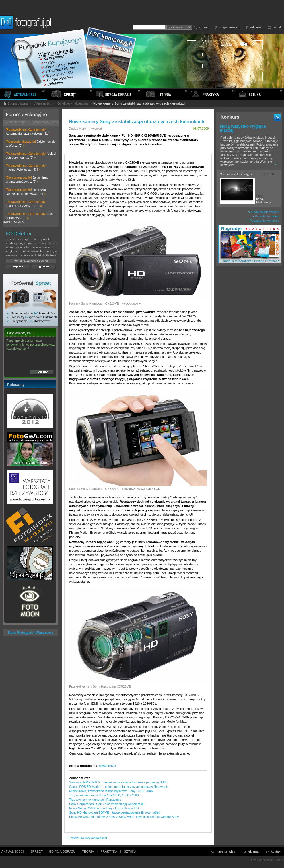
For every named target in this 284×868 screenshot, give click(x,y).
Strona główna (15, 103)
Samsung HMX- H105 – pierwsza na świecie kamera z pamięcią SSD (118, 782)
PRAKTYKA (109, 851)
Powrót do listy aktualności (86, 838)
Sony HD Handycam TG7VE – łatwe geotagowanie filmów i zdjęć (115, 812)
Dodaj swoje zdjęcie (264, 212)
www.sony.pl (108, 766)
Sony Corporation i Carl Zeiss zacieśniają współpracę (106, 804)
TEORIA (88, 851)
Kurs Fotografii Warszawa (31, 632)
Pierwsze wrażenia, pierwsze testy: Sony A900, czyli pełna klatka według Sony (124, 817)
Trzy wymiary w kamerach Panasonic (95, 800)
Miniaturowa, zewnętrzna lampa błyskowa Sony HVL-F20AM (111, 791)
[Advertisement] (249, 359)
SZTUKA (130, 851)
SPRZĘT (37, 851)
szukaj (203, 27)
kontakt (278, 27)
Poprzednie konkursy (263, 221)
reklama (256, 27)
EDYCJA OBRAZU (63, 851)
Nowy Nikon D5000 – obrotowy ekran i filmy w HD (104, 808)
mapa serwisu (230, 27)
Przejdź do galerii (265, 216)
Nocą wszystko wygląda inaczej (243, 128)
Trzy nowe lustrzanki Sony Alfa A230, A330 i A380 (104, 795)
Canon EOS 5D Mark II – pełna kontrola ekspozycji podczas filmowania (119, 787)
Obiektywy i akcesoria (73, 103)
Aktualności (42, 103)
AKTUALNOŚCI (13, 851)
